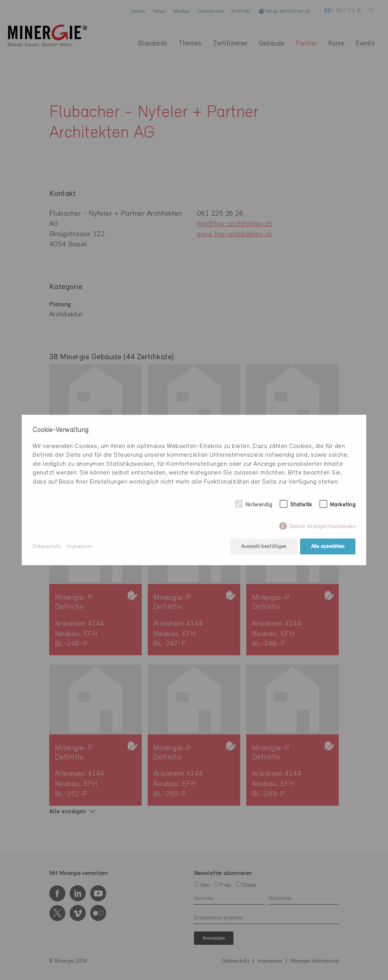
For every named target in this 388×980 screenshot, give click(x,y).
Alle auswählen (328, 547)
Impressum (79, 547)
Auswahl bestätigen (264, 547)
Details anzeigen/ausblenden (323, 527)
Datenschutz (47, 547)
